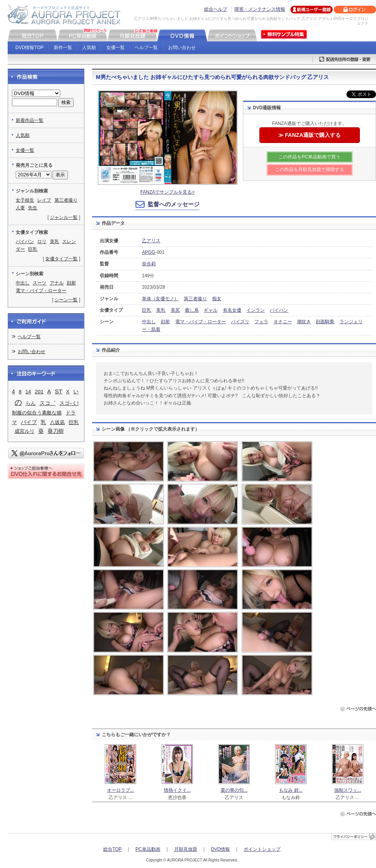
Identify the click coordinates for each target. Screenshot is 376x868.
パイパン (279, 310)
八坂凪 (57, 422)
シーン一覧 (66, 300)
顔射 (165, 322)
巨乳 (147, 310)
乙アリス (151, 241)
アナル (57, 283)
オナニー (283, 322)
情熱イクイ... (177, 790)
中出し (149, 322)
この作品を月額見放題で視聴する (310, 169)
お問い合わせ (182, 48)
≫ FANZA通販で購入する (310, 135)
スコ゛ (48, 403)
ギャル (211, 310)
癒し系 (192, 310)
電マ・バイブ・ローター (201, 322)
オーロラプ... (120, 790)
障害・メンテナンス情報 (260, 9)
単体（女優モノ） (160, 299)
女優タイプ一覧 (61, 259)
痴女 (217, 299)
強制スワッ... (348, 790)
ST (59, 391)
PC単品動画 (148, 849)
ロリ (42, 242)
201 (39, 392)
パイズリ (240, 322)
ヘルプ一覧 (146, 48)
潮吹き (304, 322)
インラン (256, 310)
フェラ (261, 322)
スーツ (40, 283)
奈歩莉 (149, 264)
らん (31, 403)
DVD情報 (220, 849)
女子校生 (25, 200)
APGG (149, 252)
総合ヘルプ (216, 9)
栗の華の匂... (234, 790)
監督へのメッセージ (174, 204)
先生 (33, 208)
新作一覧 (63, 48)
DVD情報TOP (30, 48)
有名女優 (232, 310)
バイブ (29, 422)
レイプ (44, 200)
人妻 (20, 208)
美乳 (161, 310)
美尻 (175, 310)
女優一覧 (115, 48)
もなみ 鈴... (291, 790)
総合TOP (112, 849)
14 (28, 392)
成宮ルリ (25, 431)
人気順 (89, 48)
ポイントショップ (262, 849)
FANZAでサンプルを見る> (168, 192)
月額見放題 (186, 849)
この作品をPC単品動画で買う (309, 157)
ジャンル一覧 (64, 217)
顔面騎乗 (325, 322)
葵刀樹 (56, 431)
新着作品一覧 (30, 120)
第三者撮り (195, 299)
